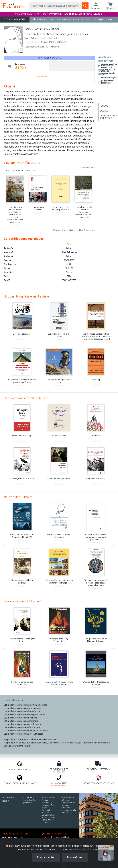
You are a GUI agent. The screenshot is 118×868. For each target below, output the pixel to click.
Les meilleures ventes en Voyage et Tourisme (26, 731)
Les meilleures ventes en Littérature (21, 721)
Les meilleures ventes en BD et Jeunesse (24, 734)
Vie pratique (10, 739)
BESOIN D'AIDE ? (49, 797)
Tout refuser (75, 857)
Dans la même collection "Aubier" (26, 398)
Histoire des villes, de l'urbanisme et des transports (86, 743)
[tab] (27, 66)
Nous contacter (48, 817)
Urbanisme (54, 743)
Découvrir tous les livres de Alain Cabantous (74, 230)
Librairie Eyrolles (29, 800)
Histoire (53, 739)
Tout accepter (46, 857)
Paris (28, 746)
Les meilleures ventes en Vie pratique (22, 727)
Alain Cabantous (33, 38)
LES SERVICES (68, 797)
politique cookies (81, 846)
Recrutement (67, 808)
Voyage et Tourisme (13, 746)
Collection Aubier (52, 38)
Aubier (69, 256)
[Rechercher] (56, 6)
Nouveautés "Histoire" (18, 497)
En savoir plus (88, 168)
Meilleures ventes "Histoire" (22, 601)
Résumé (104, 106)
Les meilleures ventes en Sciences (20, 718)
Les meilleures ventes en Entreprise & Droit (24, 714)
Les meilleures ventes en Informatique (22, 708)
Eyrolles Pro (27, 803)
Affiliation (65, 800)
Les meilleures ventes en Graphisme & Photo (25, 705)
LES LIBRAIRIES (29, 797)
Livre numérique (49, 815)
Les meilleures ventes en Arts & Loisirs (22, 724)
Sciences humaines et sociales (32, 739)
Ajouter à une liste (49, 58)
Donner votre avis (58, 42)
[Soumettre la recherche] (85, 6)
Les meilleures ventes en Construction (22, 711)
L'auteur (105, 111)
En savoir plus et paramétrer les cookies (80, 849)
